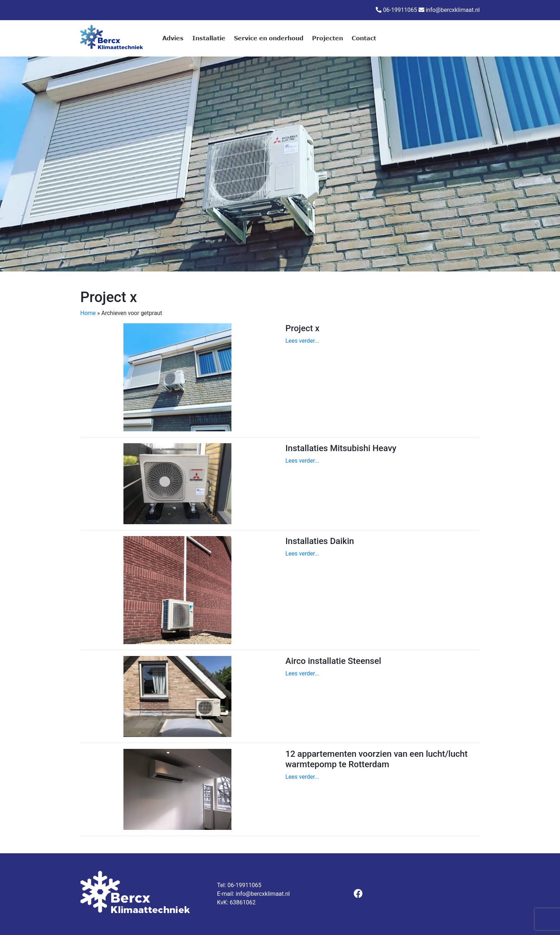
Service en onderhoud (269, 38)
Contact (364, 38)
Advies (173, 38)
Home (88, 313)
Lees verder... (302, 341)
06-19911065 (400, 10)
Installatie (209, 38)
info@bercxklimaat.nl (453, 10)
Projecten (328, 38)
